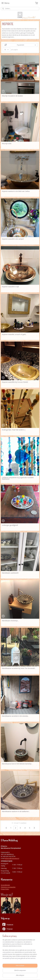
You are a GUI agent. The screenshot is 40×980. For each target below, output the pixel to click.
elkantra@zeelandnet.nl (12, 858)
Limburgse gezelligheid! (10, 525)
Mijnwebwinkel (32, 976)
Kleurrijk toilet (7, 144)
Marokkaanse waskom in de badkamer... (16, 811)
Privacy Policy (5, 889)
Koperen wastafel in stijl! (10, 287)
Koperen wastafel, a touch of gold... (14, 334)
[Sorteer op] (20, 45)
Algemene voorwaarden (8, 887)
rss (5, 976)
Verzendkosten (5, 885)
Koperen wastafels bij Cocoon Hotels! (15, 382)
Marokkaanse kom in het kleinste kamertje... (17, 764)
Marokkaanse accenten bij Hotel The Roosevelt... (19, 668)
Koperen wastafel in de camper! (13, 239)
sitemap (35, 973)
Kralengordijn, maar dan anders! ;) (14, 430)
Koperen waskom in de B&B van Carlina (16, 191)
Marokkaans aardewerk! (10, 573)
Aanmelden (6, 964)
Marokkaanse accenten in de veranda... (15, 716)
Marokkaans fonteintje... (10, 621)
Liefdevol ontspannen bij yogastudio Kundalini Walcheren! (18, 478)
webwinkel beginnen (13, 976)
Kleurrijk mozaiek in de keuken (12, 96)
